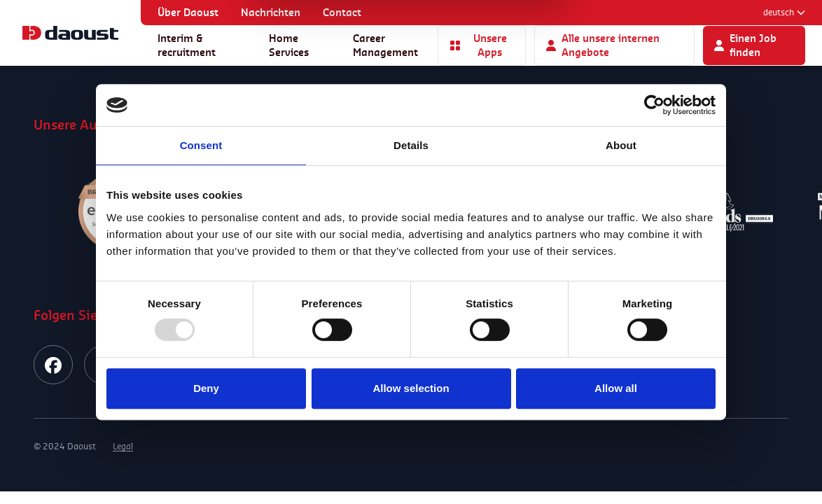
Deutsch (784, 12)
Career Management (385, 45)
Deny (206, 388)
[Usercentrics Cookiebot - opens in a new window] (654, 105)
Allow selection (411, 388)
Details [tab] (411, 145)
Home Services (289, 45)
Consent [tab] (201, 145)
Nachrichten (271, 12)
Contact (342, 12)
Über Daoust (188, 12)
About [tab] (621, 145)
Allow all (616, 388)
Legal (123, 446)
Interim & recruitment (187, 45)
